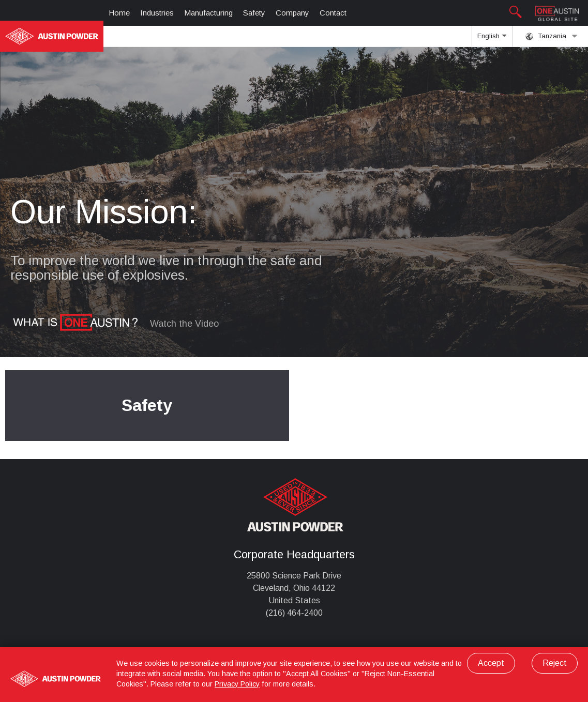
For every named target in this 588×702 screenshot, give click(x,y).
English (492, 39)
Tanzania (552, 36)
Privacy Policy (237, 684)
